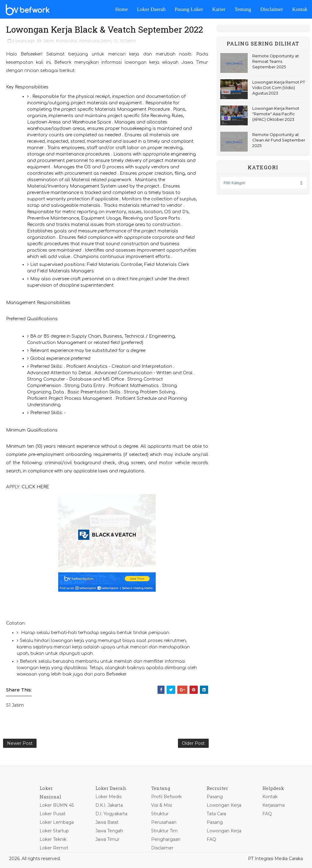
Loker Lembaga (57, 822)
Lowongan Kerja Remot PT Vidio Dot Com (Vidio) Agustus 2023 (279, 88)
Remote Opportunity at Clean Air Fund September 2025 (279, 140)
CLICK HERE (35, 487)
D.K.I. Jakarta (109, 805)
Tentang (243, 9)
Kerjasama (273, 805)
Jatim (49, 41)
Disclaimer (272, 9)
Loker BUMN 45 (57, 805)
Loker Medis (108, 797)
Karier (219, 9)
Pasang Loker (189, 9)
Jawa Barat (107, 822)
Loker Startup (54, 831)
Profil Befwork (166, 797)
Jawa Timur (107, 839)
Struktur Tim (164, 831)
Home (122, 9)
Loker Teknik (53, 839)
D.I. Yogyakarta (111, 814)
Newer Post (20, 743)
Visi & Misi (161, 805)
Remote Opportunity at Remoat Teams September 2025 (276, 61)
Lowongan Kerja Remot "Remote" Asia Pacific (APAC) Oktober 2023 (276, 114)
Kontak (300, 9)
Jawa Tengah (109, 831)
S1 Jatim (128, 41)
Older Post (193, 743)
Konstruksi (67, 41)
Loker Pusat (53, 814)
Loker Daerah (151, 9)
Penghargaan (166, 839)
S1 (116, 41)
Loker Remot (54, 848)
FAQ (211, 839)
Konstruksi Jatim (95, 41)
